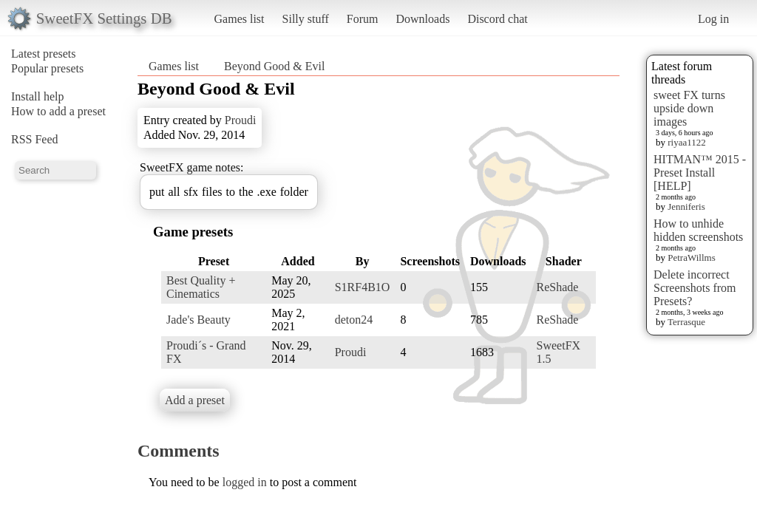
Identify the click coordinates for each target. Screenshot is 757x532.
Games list (240, 19)
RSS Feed (35, 139)
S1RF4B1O (363, 287)
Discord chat (497, 19)
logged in (245, 482)
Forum (363, 19)
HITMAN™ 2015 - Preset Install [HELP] (700, 173)
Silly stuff (306, 19)
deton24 (354, 320)
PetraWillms (691, 258)
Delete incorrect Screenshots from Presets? (695, 288)
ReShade (558, 287)
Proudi (241, 120)
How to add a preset (58, 111)
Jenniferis (686, 207)
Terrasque (686, 322)
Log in (713, 19)
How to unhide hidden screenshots (698, 230)
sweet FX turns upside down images (689, 108)
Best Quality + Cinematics (201, 287)
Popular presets (47, 68)
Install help (38, 96)
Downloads (422, 19)
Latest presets (44, 54)
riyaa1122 (687, 142)
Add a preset (195, 400)
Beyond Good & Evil (274, 66)
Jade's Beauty (198, 320)
